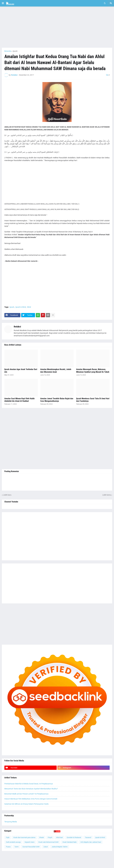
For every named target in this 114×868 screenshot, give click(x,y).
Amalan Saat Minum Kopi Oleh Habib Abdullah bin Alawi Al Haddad (19, 400)
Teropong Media (11, 822)
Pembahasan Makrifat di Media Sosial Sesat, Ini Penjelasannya (29, 784)
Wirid (29, 307)
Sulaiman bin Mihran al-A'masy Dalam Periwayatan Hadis (26, 804)
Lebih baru (7, 495)
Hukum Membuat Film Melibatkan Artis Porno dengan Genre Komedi (31, 799)
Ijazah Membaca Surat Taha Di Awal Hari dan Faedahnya (93, 400)
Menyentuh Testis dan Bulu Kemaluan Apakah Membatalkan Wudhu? (31, 789)
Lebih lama (107, 495)
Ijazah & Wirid (21, 307)
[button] (3, 3)
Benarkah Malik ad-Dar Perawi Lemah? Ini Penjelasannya (26, 794)
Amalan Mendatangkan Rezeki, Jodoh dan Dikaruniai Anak (56, 371)
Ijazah (15, 51)
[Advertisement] (57, 27)
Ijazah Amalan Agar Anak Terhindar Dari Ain (21, 371)
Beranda (8, 51)
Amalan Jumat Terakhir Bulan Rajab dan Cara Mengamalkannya (57, 400)
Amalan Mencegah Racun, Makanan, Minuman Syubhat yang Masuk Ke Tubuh (93, 371)
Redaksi (17, 327)
